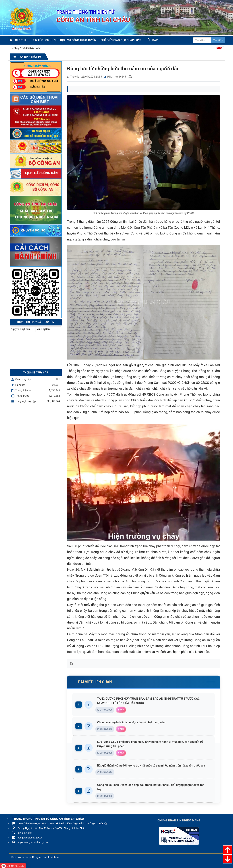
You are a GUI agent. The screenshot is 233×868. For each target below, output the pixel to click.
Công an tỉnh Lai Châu (45, 857)
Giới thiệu (22, 40)
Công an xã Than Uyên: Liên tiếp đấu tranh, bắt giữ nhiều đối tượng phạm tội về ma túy (153, 787)
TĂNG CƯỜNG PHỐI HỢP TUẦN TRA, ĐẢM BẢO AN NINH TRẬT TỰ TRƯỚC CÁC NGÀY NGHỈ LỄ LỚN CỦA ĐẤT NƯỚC (153, 701)
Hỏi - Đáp (152, 40)
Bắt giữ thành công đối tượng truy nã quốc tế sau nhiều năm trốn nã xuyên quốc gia (152, 766)
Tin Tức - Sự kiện (44, 40)
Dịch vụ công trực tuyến (78, 40)
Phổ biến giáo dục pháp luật (121, 40)
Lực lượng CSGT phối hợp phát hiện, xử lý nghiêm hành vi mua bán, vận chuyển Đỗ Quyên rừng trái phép (153, 744)
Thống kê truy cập (36, 373)
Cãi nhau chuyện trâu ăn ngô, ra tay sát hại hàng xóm (132, 722)
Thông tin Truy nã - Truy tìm (36, 322)
